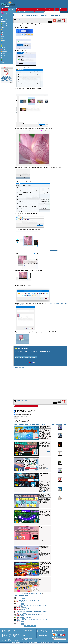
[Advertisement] (57, 603)
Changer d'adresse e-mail (32, 420)
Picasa (14, 639)
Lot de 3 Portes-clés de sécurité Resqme (24, 617)
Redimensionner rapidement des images (45, 443)
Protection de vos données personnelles (22, 422)
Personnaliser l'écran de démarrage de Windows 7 (60, 439)
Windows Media (16, 641)
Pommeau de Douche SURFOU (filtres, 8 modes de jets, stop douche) (29, 615)
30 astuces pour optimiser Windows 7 (60, 502)
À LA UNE (5, 9)
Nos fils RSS (20, 12)
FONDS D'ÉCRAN (49, 9)
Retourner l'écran (43, 458)
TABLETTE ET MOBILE (31, 9)
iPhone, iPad (10, 632)
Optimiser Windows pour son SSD (60, 466)
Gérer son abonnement (19, 362)
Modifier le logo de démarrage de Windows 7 (60, 448)
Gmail (9, 637)
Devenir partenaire (25, 643)
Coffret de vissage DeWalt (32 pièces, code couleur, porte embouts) (29, 600)
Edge (9, 633)
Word (14, 631)
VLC (2, 639)
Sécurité (14, 638)
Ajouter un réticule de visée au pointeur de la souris (44, 548)
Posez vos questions (56, 632)
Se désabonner (31, 421)
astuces (45, 631)
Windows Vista (4, 636)
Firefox (9, 636)
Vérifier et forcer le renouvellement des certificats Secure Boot (44, 475)
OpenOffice (15, 633)
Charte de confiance (13, 643)
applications (41, 631)
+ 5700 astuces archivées (19, 420)
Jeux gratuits (24, 639)
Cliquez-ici (10, 83)
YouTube (14, 637)
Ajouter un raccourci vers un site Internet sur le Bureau (45, 495)
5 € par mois (18, 357)
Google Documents (16, 634)
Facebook (9, 641)
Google (14, 636)
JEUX (57, 9)
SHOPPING (41, 9)
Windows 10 (4, 632)
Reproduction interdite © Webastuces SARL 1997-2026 (49, 643)
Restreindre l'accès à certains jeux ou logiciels (60, 493)
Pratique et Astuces (7, 13)
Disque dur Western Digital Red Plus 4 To (24, 609)
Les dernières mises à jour (27, 631)
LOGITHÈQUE (20, 9)
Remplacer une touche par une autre (60, 431)
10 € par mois (25, 357)
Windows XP (4, 637)
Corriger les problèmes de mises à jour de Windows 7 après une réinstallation (60, 484)
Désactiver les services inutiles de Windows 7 (60, 474)
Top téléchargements (26, 632)
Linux (3, 638)
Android (9, 631)
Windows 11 (4, 631)
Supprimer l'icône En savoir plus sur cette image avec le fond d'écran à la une (44, 528)
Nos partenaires (32, 643)
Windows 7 (4, 634)
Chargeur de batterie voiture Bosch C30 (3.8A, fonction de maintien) (29, 603)
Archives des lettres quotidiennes (20, 421)
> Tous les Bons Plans (30, 626)
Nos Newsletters (29, 12)
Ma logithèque (25, 634)
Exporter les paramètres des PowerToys (45, 427)
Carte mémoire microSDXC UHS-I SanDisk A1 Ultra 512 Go (27, 623)
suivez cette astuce (54, 250)
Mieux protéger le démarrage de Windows (60, 457)
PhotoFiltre (4, 641)
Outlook (9, 638)
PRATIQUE (12, 9)
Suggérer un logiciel (26, 633)
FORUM (63, 9)
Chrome (9, 634)
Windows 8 (4, 633)
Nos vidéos (38, 12)
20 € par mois (33, 357)
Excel (14, 632)
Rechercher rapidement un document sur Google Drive (45, 563)
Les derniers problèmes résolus (58, 631)
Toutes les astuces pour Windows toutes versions (32, 593)
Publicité (19, 643)
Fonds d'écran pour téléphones (43, 634)
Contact (37, 643)
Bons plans (39, 637)
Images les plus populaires (27, 638)
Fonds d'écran (25, 637)
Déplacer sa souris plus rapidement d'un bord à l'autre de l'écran (45, 511)
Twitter (9, 639)
